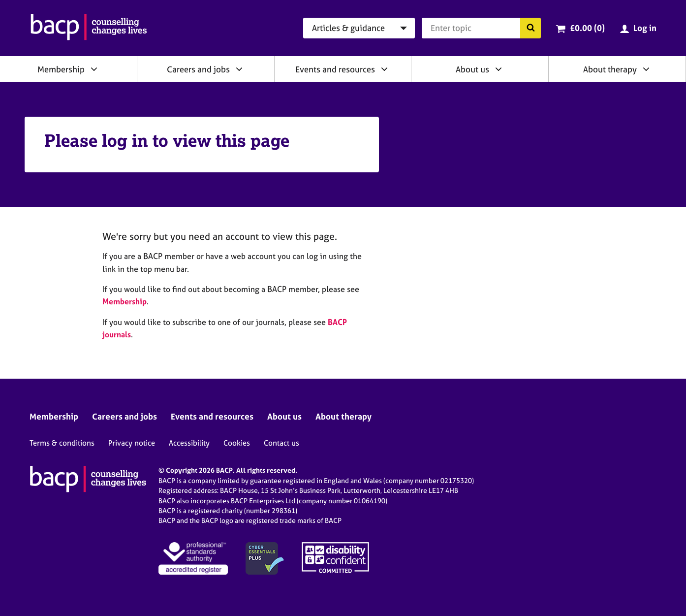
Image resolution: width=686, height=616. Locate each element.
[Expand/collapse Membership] (94, 69)
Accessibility (189, 443)
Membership (61, 69)
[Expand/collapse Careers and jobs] (239, 69)
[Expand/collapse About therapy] (646, 69)
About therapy (610, 69)
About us (472, 69)
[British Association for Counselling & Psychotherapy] (89, 28)
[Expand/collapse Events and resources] (384, 69)
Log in (645, 28)
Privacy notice (132, 443)
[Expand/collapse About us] (499, 69)
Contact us (281, 443)
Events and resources (335, 69)
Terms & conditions (62, 443)
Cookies (237, 443)
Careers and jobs (198, 69)
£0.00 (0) (587, 28)
